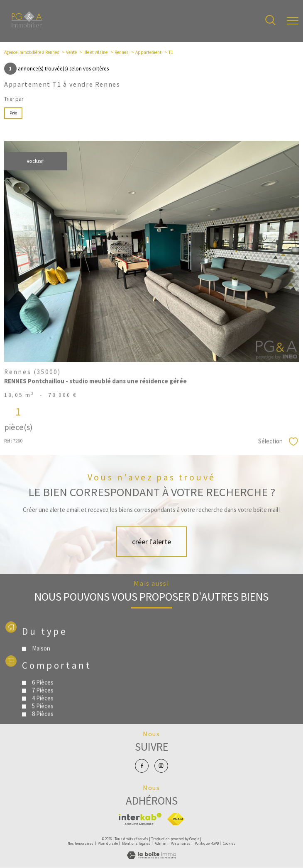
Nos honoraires (81, 843)
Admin (161, 843)
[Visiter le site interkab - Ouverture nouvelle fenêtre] (140, 819)
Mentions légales (136, 843)
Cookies (229, 844)
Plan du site (108, 843)
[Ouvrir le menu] (293, 21)
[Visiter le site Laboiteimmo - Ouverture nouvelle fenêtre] (151, 857)
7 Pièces (43, 709)
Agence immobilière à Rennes (32, 52)
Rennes (121, 52)
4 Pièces (43, 717)
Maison (42, 668)
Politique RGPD (207, 843)
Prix (13, 113)
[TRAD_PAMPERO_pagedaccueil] (27, 26)
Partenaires (181, 843)
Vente (71, 52)
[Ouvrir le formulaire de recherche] (270, 21)
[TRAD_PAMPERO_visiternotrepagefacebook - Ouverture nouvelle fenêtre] (142, 766)
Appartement (148, 52)
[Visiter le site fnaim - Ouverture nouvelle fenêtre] (176, 819)
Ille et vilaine (95, 52)
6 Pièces (43, 702)
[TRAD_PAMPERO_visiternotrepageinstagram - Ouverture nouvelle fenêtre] (161, 766)
